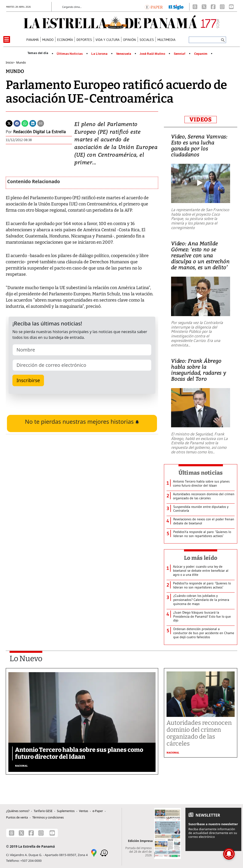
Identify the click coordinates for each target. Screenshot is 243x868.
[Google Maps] (94, 853)
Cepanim (201, 54)
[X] (204, 7)
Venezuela (124, 54)
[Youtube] (231, 7)
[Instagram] (222, 7)
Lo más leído (201, 558)
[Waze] (104, 853)
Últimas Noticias (70, 54)
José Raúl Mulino (152, 54)
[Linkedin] (33, 123)
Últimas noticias (201, 473)
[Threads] (195, 7)
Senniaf (180, 54)
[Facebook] (213, 7)
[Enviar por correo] (41, 123)
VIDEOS (201, 120)
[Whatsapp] (25, 123)
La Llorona (99, 54)
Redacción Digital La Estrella (39, 132)
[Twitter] (9, 123)
